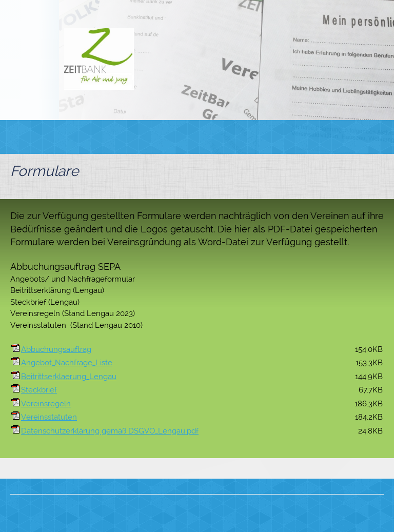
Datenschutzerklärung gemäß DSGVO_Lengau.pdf (110, 431)
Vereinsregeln (46, 404)
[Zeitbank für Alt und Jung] (99, 59)
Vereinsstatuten (49, 417)
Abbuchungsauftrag (56, 349)
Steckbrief (39, 390)
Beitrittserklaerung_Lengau (69, 377)
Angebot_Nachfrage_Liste (67, 363)
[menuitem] (122, 137)
